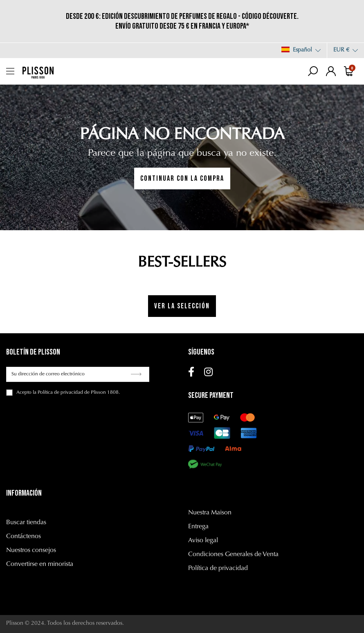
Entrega (198, 527)
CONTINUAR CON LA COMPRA (182, 178)
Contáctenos (24, 536)
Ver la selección (182, 306)
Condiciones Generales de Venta (233, 554)
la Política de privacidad (58, 393)
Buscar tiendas (26, 523)
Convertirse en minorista (40, 564)
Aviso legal (203, 541)
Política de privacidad (218, 568)
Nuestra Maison (210, 513)
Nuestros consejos (31, 550)
